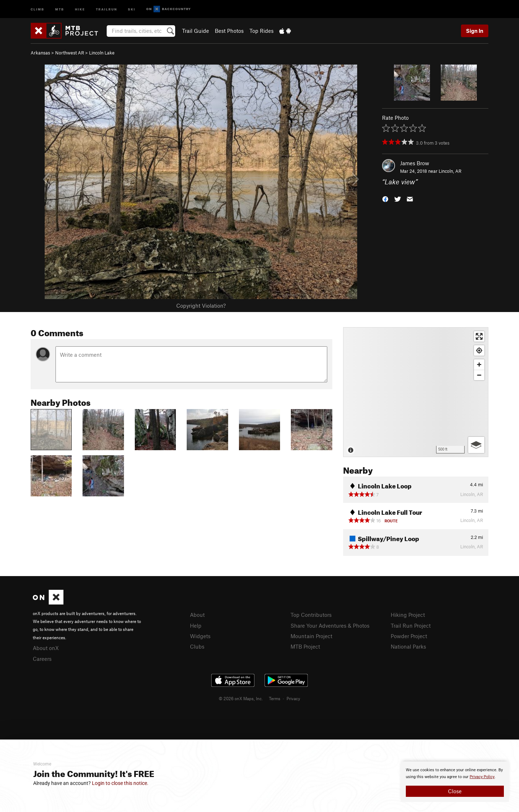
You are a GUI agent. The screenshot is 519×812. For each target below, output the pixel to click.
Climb (37, 9)
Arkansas (40, 53)
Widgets (200, 636)
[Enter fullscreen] (479, 336)
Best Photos (229, 31)
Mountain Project (311, 636)
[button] (385, 199)
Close (455, 791)
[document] (455, 782)
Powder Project (409, 636)
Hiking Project (408, 615)
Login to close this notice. (120, 783)
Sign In (475, 31)
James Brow (415, 163)
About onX (46, 648)
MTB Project (305, 646)
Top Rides (261, 31)
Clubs (197, 646)
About (197, 615)
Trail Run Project (411, 626)
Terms (275, 698)
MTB (60, 9)
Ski (132, 9)
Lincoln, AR (450, 171)
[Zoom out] (479, 375)
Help (196, 626)
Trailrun (107, 9)
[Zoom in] (479, 365)
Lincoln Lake (102, 53)
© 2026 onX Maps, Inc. (241, 698)
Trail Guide (196, 31)
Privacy (293, 698)
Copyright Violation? (201, 306)
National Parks (408, 646)
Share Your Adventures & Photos (330, 626)
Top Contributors (311, 615)
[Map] (416, 392)
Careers (42, 659)
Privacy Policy (482, 777)
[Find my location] (479, 350)
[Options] (476, 445)
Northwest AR (70, 53)
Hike (80, 9)
